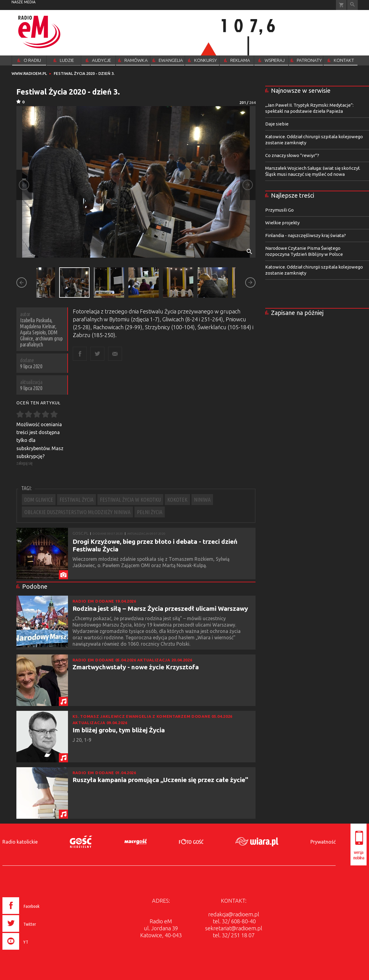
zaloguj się (25, 463)
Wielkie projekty (282, 223)
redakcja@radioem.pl (234, 914)
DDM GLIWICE (39, 500)
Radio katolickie (20, 842)
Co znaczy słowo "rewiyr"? (292, 155)
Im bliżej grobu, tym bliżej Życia (119, 730)
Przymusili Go (279, 210)
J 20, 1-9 (83, 740)
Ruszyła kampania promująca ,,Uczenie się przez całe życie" (160, 780)
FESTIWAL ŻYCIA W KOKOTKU (130, 500)
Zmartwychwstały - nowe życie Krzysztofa (136, 667)
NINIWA (202, 500)
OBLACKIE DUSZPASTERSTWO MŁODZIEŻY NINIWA (77, 512)
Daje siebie (277, 124)
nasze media (24, 2)
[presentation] (34, 951)
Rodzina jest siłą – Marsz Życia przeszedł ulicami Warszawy (160, 608)
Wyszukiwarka (352, 5)
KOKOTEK (177, 500)
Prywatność (323, 842)
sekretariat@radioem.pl (234, 928)
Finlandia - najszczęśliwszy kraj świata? (306, 235)
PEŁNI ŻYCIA (150, 512)
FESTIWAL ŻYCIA (76, 500)
